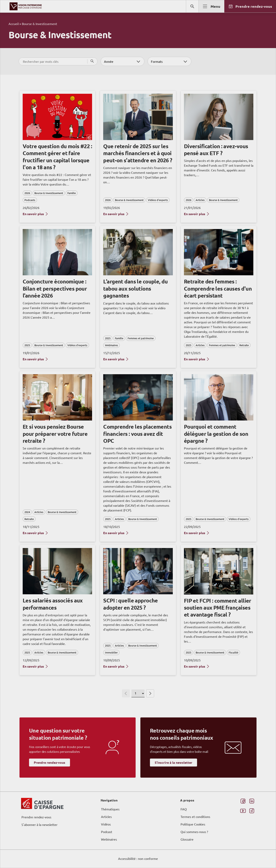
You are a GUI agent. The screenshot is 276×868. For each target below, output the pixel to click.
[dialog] (138, 434)
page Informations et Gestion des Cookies (146, 448)
